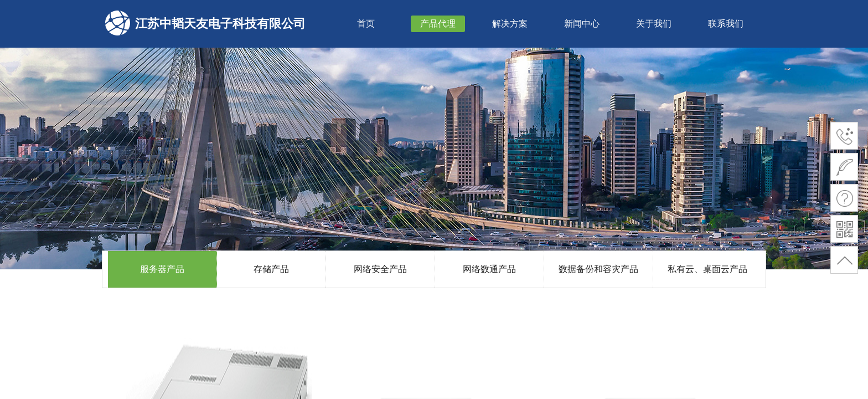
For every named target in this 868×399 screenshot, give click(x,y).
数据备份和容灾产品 (598, 269)
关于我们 (654, 24)
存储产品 (271, 269)
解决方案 (510, 24)
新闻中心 (582, 24)
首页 (366, 24)
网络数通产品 (489, 269)
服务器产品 (162, 269)
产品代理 (438, 24)
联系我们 (726, 24)
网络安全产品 (380, 269)
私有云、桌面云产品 (707, 269)
